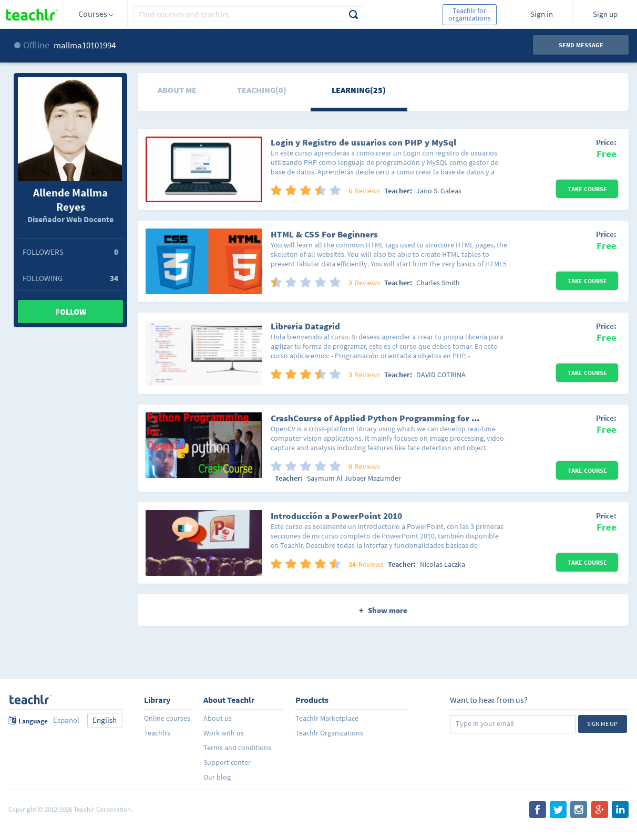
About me (177, 90)
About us (218, 718)
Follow (71, 312)
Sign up (605, 14)
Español (66, 720)
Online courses (167, 718)
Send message (581, 45)
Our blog (217, 777)
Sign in (542, 14)
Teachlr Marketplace (327, 718)
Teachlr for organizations (470, 14)
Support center (227, 762)
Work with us (224, 733)
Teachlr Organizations (329, 733)
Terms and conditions (237, 748)
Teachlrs (157, 733)
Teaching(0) (262, 90)
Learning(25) (359, 90)
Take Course (587, 189)
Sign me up (602, 724)
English (105, 720)
